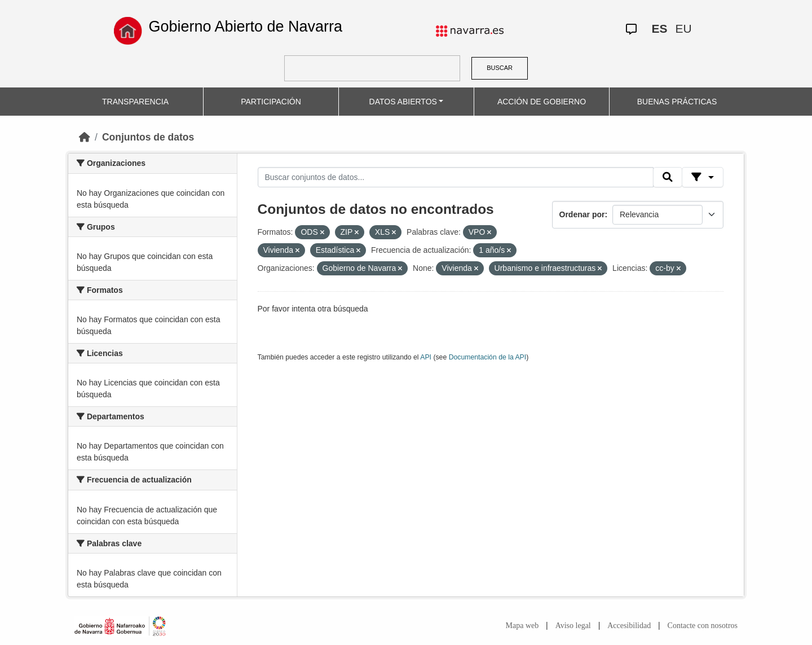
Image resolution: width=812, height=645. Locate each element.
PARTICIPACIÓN (271, 102)
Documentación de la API (488, 357)
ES (659, 28)
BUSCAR (500, 68)
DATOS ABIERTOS (403, 102)
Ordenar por (582, 214)
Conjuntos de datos (148, 137)
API (426, 357)
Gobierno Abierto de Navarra (245, 27)
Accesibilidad (629, 626)
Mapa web (522, 626)
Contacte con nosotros (703, 626)
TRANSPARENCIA (135, 102)
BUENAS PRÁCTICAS (677, 102)
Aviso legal (573, 626)
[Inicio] (85, 137)
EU (683, 28)
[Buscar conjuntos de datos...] (456, 177)
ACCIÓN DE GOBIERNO (542, 102)
